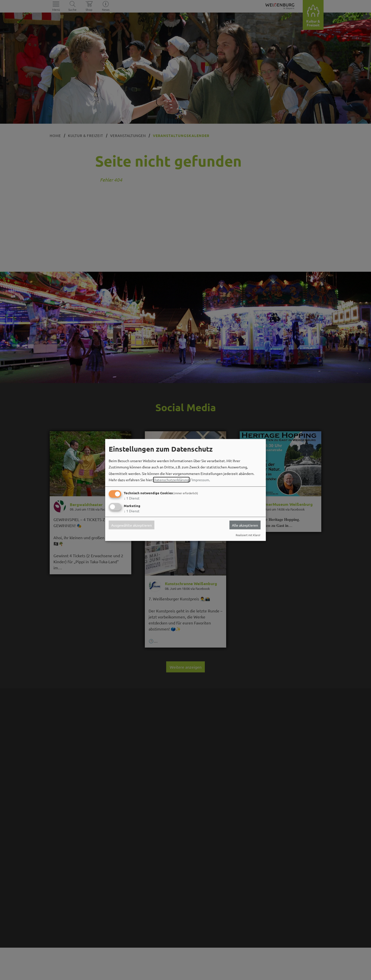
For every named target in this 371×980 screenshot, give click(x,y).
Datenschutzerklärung (171, 480)
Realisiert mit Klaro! (248, 535)
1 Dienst (132, 498)
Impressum (200, 480)
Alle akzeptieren (245, 525)
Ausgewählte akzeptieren (132, 525)
